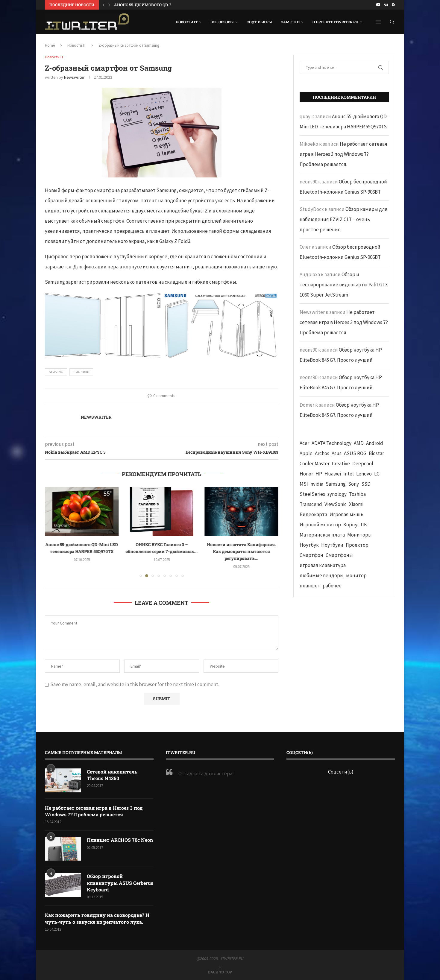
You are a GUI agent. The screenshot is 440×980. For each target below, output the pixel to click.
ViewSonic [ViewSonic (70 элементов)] (336, 504)
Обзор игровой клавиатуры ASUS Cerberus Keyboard (120, 883)
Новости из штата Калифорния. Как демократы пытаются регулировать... (241, 551)
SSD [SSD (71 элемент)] (366, 484)
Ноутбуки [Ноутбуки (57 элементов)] (332, 545)
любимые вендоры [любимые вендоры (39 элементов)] (322, 575)
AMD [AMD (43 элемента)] (359, 443)
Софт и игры (259, 22)
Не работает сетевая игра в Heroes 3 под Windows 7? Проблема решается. (343, 154)
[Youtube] (378, 5)
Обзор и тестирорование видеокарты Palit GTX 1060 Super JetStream (344, 285)
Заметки (290, 22)
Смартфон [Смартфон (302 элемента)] (311, 555)
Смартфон (81, 372)
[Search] (392, 22)
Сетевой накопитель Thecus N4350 (112, 775)
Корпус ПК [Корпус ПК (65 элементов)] (355, 525)
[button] (104, 5)
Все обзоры (222, 22)
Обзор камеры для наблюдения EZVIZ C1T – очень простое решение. (344, 219)
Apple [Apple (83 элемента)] (306, 453)
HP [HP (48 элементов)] (319, 474)
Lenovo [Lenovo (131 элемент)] (364, 474)
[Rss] (394, 5)
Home (50, 45)
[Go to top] (220, 972)
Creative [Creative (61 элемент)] (341, 464)
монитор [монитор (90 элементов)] (356, 575)
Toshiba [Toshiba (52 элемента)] (357, 494)
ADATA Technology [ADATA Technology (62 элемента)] (331, 443)
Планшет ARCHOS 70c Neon (120, 840)
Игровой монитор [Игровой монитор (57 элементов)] (320, 525)
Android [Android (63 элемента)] (375, 443)
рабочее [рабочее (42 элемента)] (332, 586)
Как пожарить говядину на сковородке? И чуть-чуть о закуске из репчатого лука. (97, 918)
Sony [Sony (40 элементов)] (353, 484)
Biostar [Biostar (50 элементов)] (376, 453)
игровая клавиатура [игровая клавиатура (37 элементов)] (323, 565)
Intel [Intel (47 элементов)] (349, 474)
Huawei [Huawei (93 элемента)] (333, 474)
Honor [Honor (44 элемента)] (306, 474)
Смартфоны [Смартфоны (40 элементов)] (339, 555)
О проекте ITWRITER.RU (335, 22)
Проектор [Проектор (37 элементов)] (357, 545)
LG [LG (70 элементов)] (377, 474)
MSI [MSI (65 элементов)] (304, 484)
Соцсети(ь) (341, 772)
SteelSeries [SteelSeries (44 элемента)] (312, 494)
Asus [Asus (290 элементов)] (337, 453)
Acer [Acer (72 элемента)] (304, 443)
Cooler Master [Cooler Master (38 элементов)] (315, 464)
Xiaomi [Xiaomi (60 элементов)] (356, 504)
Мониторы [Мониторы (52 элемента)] (359, 535)
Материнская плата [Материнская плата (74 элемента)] (322, 535)
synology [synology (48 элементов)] (337, 494)
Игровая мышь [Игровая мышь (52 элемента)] (346, 514)
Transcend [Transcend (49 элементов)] (311, 504)
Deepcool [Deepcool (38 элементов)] (363, 464)
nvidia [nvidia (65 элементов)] (317, 484)
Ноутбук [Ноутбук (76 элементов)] (309, 545)
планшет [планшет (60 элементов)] (310, 586)
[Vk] (386, 5)
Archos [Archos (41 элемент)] (322, 453)
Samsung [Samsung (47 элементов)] (336, 484)
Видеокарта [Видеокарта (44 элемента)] (313, 514)
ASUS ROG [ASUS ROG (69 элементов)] (355, 453)
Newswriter (74, 77)
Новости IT (187, 22)
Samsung (56, 372)
